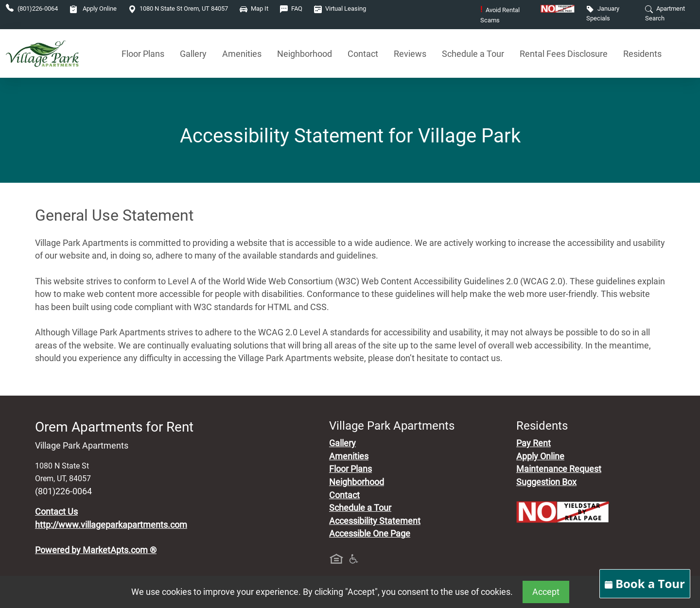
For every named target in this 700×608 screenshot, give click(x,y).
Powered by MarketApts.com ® (96, 550)
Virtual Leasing (340, 9)
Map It (254, 9)
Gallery (193, 54)
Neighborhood (357, 482)
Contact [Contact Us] (363, 54)
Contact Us (56, 512)
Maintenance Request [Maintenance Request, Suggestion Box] (559, 469)
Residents (642, 54)
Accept (546, 592)
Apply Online (93, 9)
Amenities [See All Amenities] (242, 54)
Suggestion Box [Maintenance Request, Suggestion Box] (546, 482)
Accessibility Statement (375, 521)
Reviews (410, 54)
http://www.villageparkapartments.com (111, 525)
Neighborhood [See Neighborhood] (305, 54)
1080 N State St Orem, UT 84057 (178, 9)
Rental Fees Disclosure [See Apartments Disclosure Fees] (564, 54)
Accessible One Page (370, 534)
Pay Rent (534, 443)
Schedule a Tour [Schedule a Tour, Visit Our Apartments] (473, 54)
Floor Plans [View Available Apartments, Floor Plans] (143, 54)
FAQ (291, 9)
